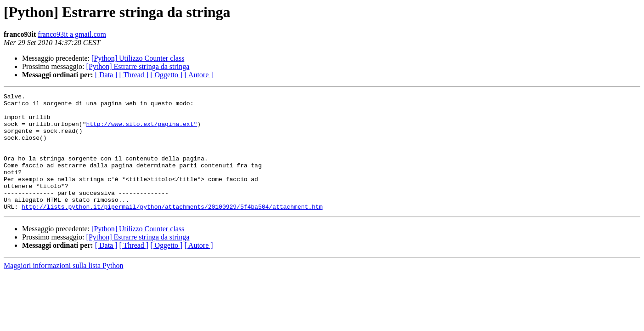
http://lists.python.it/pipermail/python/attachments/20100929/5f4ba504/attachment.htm (172, 230)
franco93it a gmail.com (72, 34)
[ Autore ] (198, 75)
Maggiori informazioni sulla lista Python (63, 289)
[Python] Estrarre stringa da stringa (138, 66)
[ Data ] (106, 75)
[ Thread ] (134, 75)
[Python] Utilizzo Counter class (138, 58)
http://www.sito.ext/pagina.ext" (141, 131)
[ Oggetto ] (166, 75)
